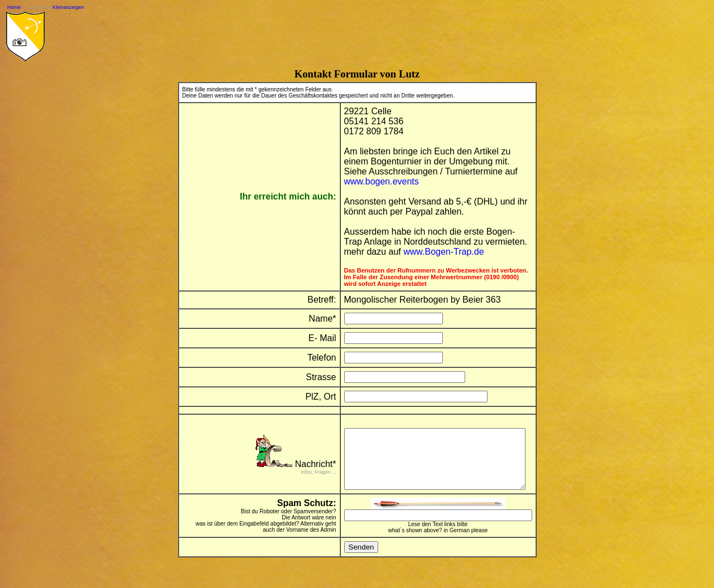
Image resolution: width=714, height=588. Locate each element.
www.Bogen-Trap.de (436, 252)
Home (14, 7)
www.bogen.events (374, 181)
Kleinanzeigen (68, 7)
